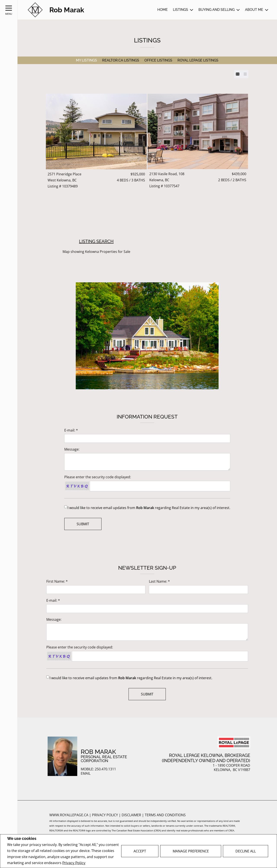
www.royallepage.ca (69, 815)
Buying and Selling (217, 10)
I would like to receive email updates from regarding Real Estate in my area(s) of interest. (149, 508)
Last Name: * (159, 581)
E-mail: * (71, 430)
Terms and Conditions (165, 815)
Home (163, 10)
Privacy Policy (74, 863)
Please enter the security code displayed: (98, 477)
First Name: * (57, 581)
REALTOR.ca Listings (121, 60)
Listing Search (96, 241)
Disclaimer (132, 815)
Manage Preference (191, 851)
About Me (254, 10)
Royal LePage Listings (198, 60)
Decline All (246, 851)
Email (86, 773)
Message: (72, 449)
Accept (140, 851)
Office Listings (158, 60)
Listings (180, 10)
